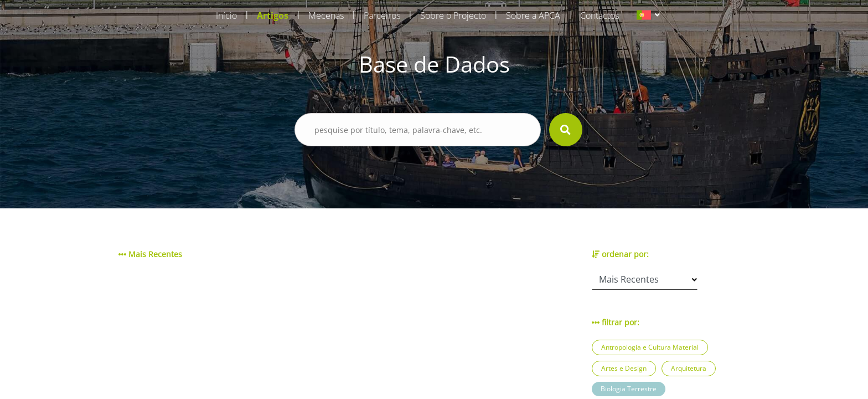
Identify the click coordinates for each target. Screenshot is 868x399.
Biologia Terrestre (629, 389)
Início (226, 16)
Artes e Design (624, 368)
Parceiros (382, 16)
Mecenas (326, 16)
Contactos (600, 16)
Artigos (273, 16)
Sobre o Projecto (453, 16)
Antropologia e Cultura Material (650, 347)
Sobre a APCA (533, 16)
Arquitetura (689, 368)
